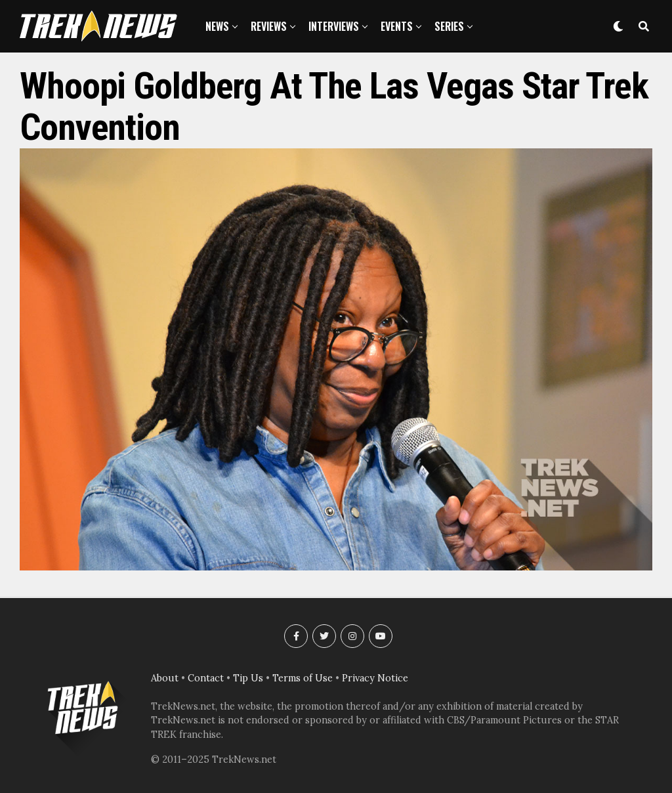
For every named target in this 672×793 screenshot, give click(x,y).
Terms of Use (303, 678)
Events (397, 26)
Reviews (269, 26)
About (165, 678)
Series (449, 26)
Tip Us (248, 678)
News (217, 26)
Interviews (334, 26)
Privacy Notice (375, 678)
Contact (206, 678)
